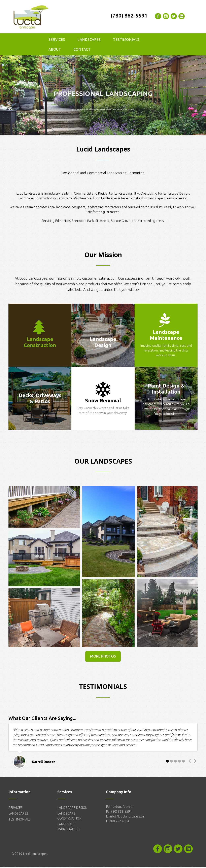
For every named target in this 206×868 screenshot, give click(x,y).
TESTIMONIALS (20, 820)
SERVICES (15, 809)
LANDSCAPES (18, 814)
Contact (82, 50)
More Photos (103, 657)
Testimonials (126, 40)
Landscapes (89, 40)
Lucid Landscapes (35, 855)
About (55, 50)
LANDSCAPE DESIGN (72, 809)
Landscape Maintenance (74, 199)
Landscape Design (176, 194)
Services (57, 40)
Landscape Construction (36, 199)
